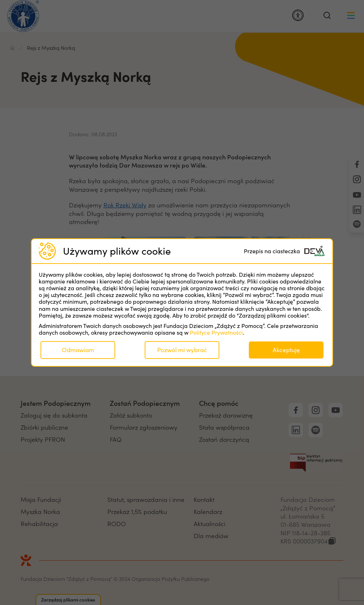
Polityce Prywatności (216, 332)
